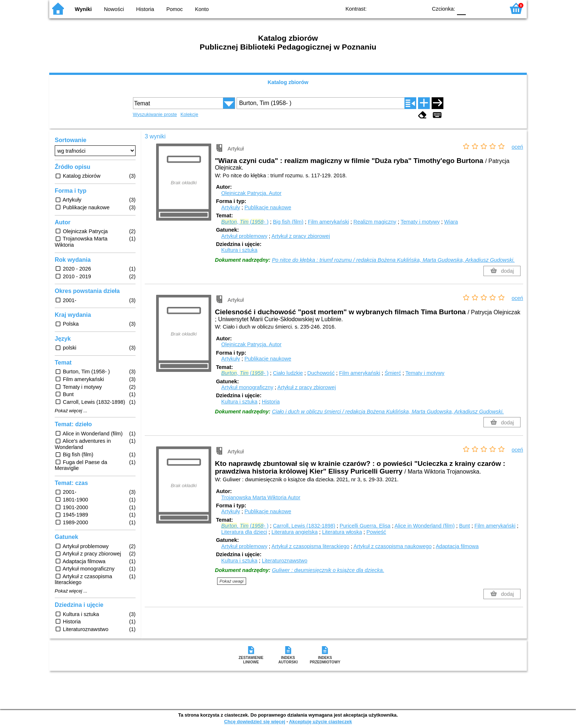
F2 (491, 8)
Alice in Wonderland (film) (425, 526)
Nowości (114, 9)
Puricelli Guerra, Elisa (365, 526)
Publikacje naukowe (268, 207)
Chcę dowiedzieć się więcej (255, 722)
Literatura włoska (342, 532)
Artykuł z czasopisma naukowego (393, 546)
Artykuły (231, 207)
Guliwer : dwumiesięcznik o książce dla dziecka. (328, 570)
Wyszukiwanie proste (155, 114)
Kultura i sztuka (239, 250)
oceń (517, 147)
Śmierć (393, 373)
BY (419, 8)
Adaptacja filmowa (457, 546)
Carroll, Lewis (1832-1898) (304, 526)
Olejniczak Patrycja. (251, 193)
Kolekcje (189, 114)
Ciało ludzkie (288, 373)
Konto (202, 9)
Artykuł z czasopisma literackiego (310, 546)
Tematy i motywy (420, 222)
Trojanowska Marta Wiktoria (261, 497)
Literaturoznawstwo (285, 561)
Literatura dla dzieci (244, 532)
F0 (461, 8)
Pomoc (175, 9)
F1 (474, 8)
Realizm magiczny (375, 222)
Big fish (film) (288, 222)
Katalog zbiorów (288, 82)
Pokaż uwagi (232, 581)
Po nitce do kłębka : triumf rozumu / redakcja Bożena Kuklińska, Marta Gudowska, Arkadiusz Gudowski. (393, 260)
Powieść (376, 532)
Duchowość (321, 373)
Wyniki (83, 9)
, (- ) (245, 222)
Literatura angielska (295, 532)
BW (390, 8)
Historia (145, 9)
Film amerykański (328, 222)
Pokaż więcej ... (71, 411)
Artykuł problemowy (244, 236)
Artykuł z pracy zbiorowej (301, 236)
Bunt (465, 526)
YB (405, 8)
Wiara (451, 222)
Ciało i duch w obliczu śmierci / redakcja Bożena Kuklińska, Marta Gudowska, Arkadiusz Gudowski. (388, 412)
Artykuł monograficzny (247, 387)
